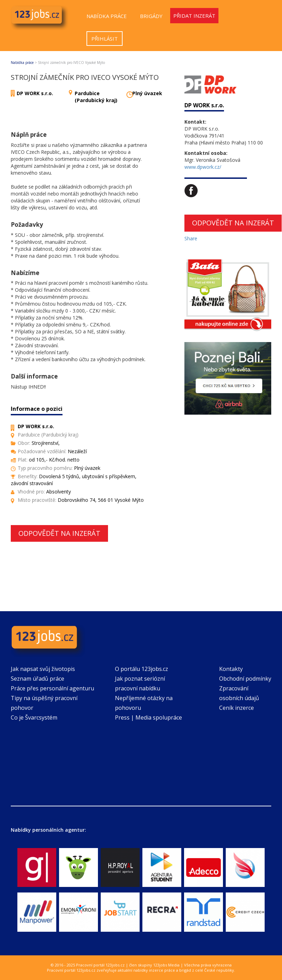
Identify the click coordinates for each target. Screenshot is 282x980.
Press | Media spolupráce (148, 717)
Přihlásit (105, 39)
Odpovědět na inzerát (59, 533)
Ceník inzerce (237, 708)
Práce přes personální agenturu (52, 688)
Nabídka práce (107, 16)
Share (191, 238)
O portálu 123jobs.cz (142, 669)
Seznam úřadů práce (38, 679)
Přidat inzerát (194, 16)
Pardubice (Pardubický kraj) (96, 97)
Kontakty (231, 669)
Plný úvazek (147, 93)
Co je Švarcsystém (34, 717)
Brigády (151, 16)
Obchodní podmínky (245, 679)
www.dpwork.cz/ (203, 167)
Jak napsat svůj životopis (43, 669)
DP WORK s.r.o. (35, 93)
